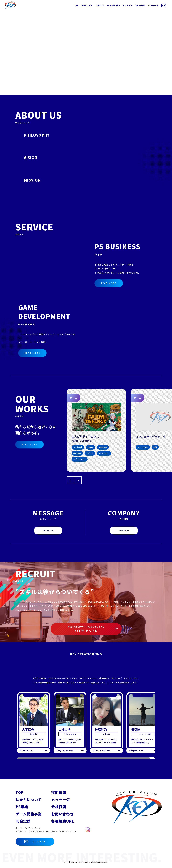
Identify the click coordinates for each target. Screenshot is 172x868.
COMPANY (153, 5)
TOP (76, 5)
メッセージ (60, 800)
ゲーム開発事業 (29, 814)
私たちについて (29, 800)
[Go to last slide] (70, 480)
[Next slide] (78, 480)
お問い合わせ (62, 814)
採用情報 (59, 792)
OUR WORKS (114, 5)
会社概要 (59, 807)
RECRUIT (128, 5)
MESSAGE (140, 5)
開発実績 (23, 821)
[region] (86, 725)
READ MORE (109, 283)
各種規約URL (63, 821)
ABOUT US (87, 5)
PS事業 (22, 807)
